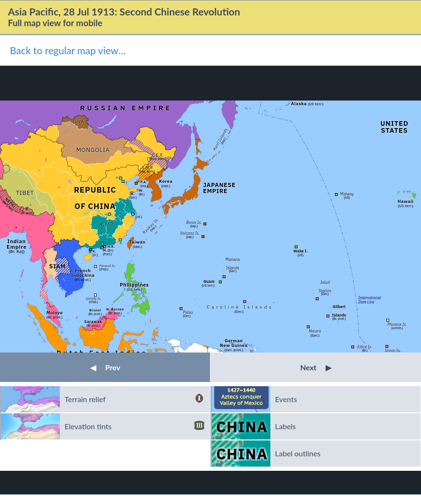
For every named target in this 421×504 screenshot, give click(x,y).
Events (286, 399)
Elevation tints (134, 426)
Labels (285, 426)
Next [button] (316, 367)
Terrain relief (134, 399)
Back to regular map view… (68, 50)
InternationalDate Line (370, 299)
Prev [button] (105, 367)
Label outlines (298, 453)
